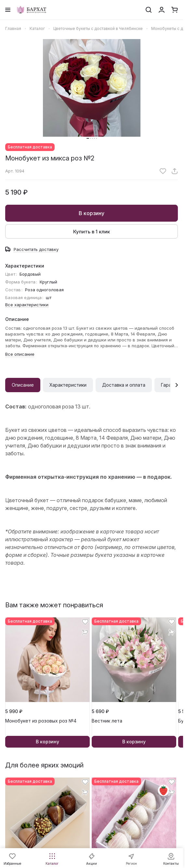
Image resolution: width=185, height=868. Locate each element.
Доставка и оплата (124, 385)
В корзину (92, 213)
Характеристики (68, 385)
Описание (23, 385)
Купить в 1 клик (92, 232)
